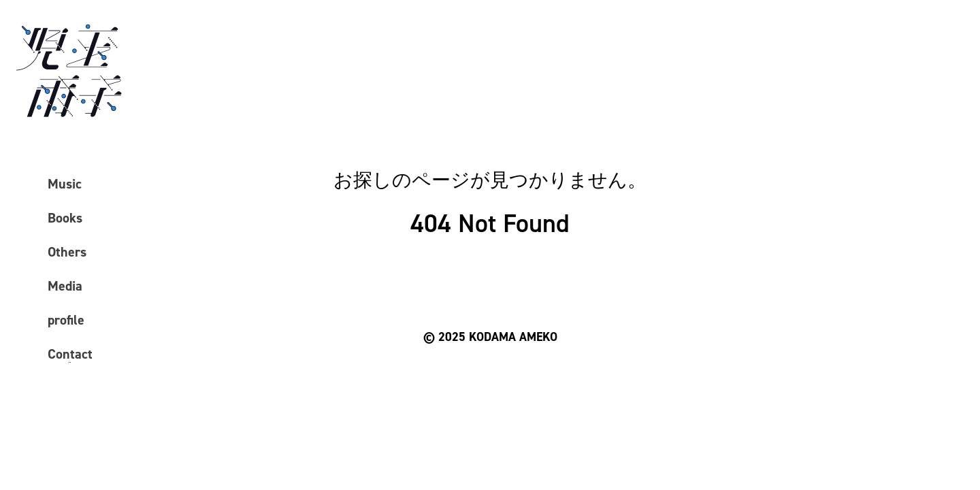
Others (67, 252)
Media (65, 286)
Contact (70, 354)
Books (65, 218)
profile (66, 320)
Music (65, 184)
